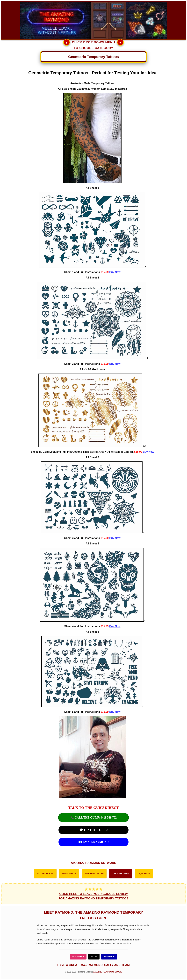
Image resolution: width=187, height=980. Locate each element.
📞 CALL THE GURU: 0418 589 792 (94, 818)
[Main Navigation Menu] (93, 57)
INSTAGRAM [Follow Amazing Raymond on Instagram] (78, 957)
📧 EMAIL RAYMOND (93, 842)
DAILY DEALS (69, 873)
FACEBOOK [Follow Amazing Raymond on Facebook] (109, 957)
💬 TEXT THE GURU (94, 830)
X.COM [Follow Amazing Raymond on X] (94, 957)
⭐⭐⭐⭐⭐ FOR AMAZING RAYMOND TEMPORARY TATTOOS (93, 894)
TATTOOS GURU (121, 873)
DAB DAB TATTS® (94, 873)
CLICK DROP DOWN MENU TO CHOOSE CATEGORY (93, 45)
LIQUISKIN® (144, 873)
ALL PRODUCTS (45, 873)
